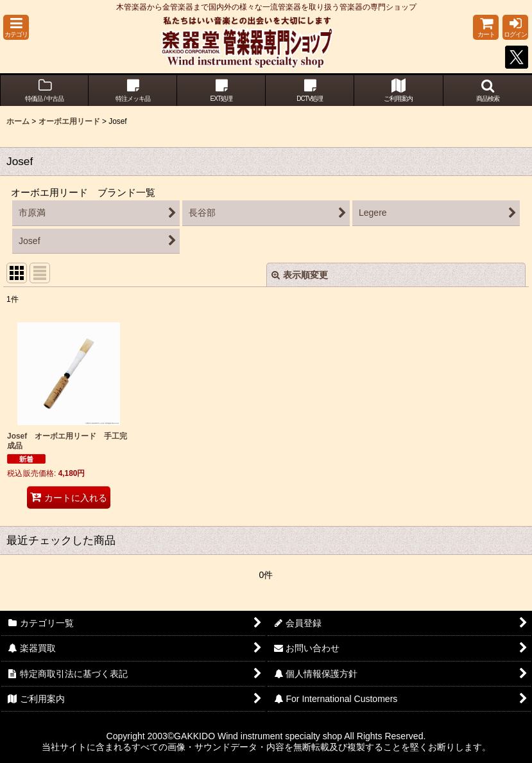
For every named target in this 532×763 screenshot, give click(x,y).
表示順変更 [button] (300, 275)
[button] (16, 27)
